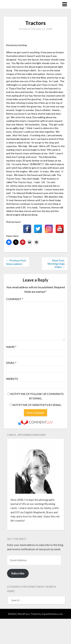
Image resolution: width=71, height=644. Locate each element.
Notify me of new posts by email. (37, 405)
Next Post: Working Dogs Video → (56, 264)
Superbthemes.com (52, 614)
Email (11, 363)
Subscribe (18, 573)
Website (12, 379)
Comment (15, 299)
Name (11, 347)
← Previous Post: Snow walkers (16, 262)
